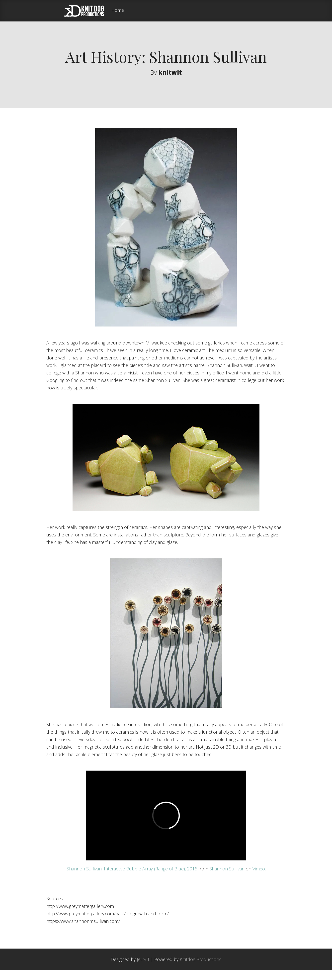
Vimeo (259, 879)
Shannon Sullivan (227, 879)
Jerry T (143, 969)
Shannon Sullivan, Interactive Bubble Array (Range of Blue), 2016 (132, 879)
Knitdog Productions (201, 969)
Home (118, 10)
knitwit (170, 72)
